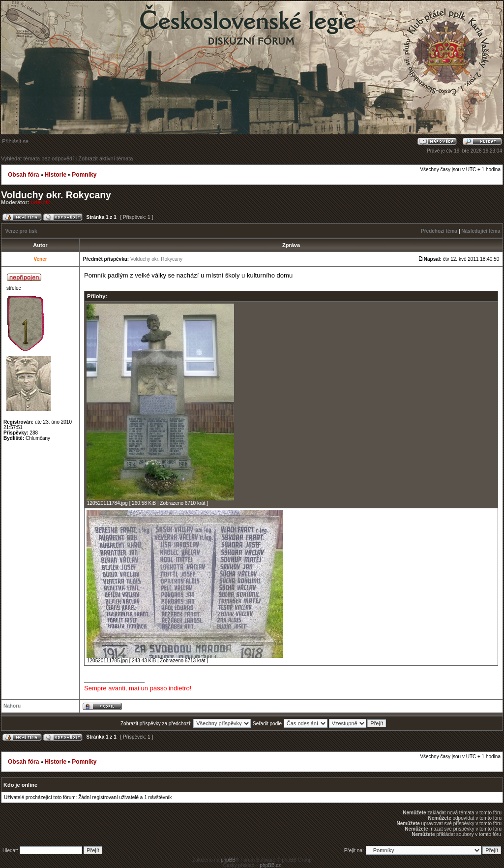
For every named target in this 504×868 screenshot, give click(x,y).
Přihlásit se (15, 141)
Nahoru (12, 706)
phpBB (228, 860)
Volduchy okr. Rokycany (56, 195)
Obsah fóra (23, 175)
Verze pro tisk (21, 231)
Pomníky (84, 175)
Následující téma (481, 231)
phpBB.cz (270, 865)
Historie (55, 175)
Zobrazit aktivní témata (105, 158)
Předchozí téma (439, 231)
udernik (41, 202)
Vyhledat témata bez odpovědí (37, 158)
